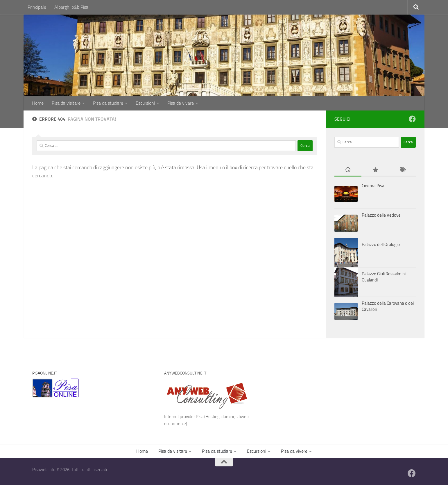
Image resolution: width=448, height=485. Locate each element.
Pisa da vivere (181, 103)
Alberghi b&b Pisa (71, 7)
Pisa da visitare (66, 103)
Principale (37, 7)
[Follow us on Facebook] (412, 119)
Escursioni (145, 103)
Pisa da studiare (108, 103)
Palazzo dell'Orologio (381, 245)
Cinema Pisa (373, 186)
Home (38, 103)
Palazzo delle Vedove (381, 215)
